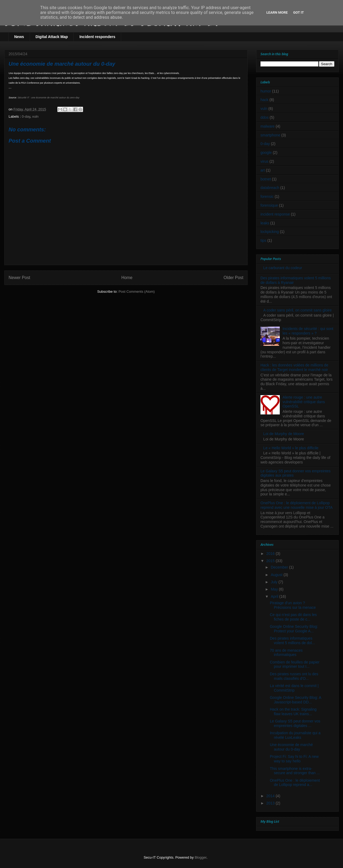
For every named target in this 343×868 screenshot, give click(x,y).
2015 (271, 561)
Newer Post (19, 278)
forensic (267, 196)
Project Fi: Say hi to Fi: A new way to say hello (294, 759)
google (266, 153)
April (275, 596)
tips (263, 240)
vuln (35, 116)
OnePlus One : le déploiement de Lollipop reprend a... (295, 783)
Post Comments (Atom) (137, 292)
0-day (26, 116)
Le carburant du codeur (283, 268)
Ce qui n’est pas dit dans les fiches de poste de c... (293, 617)
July (275, 582)
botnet (266, 179)
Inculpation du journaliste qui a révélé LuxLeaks (295, 735)
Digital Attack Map (52, 37)
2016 (271, 554)
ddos (264, 117)
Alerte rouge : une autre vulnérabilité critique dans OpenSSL (304, 402)
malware (268, 126)
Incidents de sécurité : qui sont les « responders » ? (308, 331)
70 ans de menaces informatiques (286, 653)
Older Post (233, 278)
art (263, 170)
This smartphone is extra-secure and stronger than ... (295, 771)
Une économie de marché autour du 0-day (291, 747)
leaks (265, 223)
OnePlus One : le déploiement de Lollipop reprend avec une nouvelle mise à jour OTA (297, 505)
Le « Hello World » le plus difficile (291, 448)
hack (264, 100)
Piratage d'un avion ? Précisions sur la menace (293, 605)
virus (264, 161)
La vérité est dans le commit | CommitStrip (294, 688)
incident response (275, 214)
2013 (271, 803)
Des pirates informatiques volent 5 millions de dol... (292, 641)
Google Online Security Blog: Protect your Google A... (294, 629)
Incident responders (97, 37)
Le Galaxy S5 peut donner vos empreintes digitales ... (295, 723)
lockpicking (270, 232)
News (19, 37)
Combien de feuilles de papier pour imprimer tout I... (295, 664)
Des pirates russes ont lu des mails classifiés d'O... (294, 676)
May (275, 589)
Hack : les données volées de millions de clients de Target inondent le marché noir (294, 367)
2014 (271, 796)
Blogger (200, 857)
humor (266, 91)
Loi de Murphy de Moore (284, 434)
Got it (299, 12)
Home (127, 278)
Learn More (277, 12)
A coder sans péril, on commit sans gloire (298, 310)
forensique (269, 205)
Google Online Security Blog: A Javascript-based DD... (295, 700)
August (277, 575)
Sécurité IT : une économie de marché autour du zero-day (49, 98)
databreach (270, 188)
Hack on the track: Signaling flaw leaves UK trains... (293, 712)
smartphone (270, 135)
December (280, 567)
